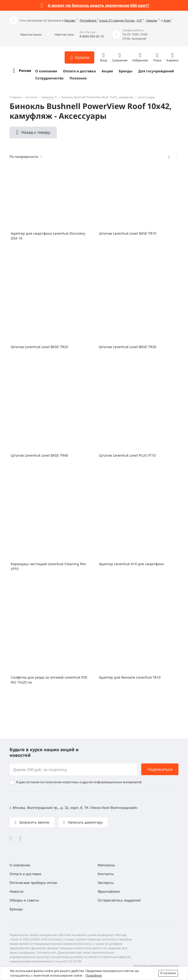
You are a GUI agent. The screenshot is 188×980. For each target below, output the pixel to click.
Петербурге (88, 20)
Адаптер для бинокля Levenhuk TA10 (130, 677)
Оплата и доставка (79, 71)
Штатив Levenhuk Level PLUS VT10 (127, 455)
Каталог (32, 97)
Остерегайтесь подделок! (119, 900)
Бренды (126, 71)
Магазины (106, 865)
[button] (26, 35)
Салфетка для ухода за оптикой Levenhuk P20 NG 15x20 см (49, 680)
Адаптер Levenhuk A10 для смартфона (131, 564)
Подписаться (160, 769)
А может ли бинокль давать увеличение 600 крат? (98, 5)
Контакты (106, 874)
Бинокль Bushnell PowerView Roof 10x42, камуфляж (97, 97)
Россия (25, 71)
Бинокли (48, 97)
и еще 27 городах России (117, 20)
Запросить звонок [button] (34, 822)
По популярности (24, 157)
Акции (107, 71)
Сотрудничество (49, 78)
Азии (167, 20)
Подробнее (94, 975)
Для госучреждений (156, 71)
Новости (17, 891)
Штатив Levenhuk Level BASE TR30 (128, 347)
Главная (15, 97)
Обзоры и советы (24, 900)
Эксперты (106, 883)
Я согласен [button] (168, 973)
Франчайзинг (109, 891)
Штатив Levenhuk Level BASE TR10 (128, 233)
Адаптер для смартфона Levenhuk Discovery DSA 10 (48, 236)
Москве (70, 20)
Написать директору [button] (85, 822)
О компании (46, 71)
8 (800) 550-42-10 (92, 36)
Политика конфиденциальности (156, 966)
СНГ (139, 20)
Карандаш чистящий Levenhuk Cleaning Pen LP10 (48, 566)
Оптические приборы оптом (33, 883)
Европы (152, 20)
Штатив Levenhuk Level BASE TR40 (39, 455)
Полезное (78, 78)
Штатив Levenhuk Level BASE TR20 (39, 347)
